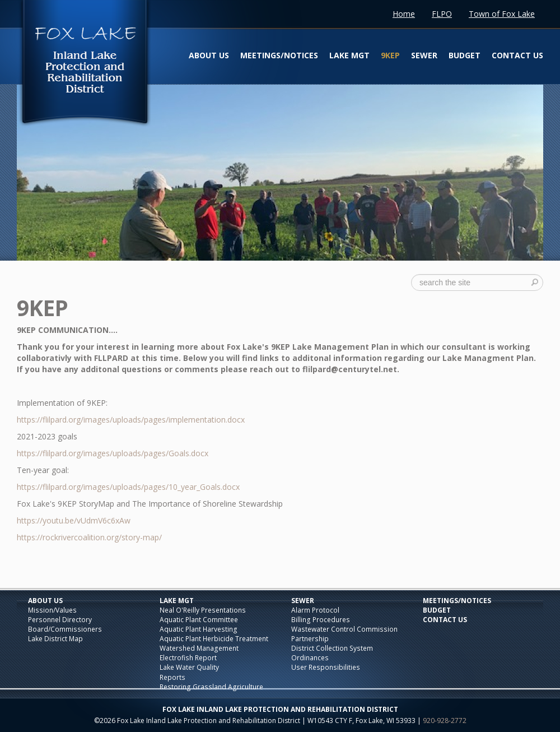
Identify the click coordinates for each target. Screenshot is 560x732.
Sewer (424, 55)
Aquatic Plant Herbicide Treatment (214, 639)
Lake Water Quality (189, 667)
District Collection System (332, 648)
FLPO (442, 14)
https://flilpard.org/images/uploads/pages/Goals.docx (113, 453)
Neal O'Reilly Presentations (203, 610)
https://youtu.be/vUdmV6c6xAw (74, 520)
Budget (465, 55)
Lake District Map (55, 639)
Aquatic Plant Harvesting (199, 629)
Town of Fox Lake (502, 14)
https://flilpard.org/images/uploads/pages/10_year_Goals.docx (128, 487)
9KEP (390, 55)
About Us (209, 55)
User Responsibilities (326, 667)
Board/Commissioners (65, 629)
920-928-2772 (445, 721)
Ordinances (310, 658)
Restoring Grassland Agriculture (211, 687)
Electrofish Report (188, 658)
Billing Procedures (321, 620)
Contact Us (517, 55)
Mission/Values (52, 610)
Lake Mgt (349, 55)
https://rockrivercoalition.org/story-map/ (89, 537)
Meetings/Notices (279, 55)
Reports (172, 677)
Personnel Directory (60, 620)
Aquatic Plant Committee (199, 620)
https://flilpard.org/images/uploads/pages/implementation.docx (131, 420)
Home (404, 14)
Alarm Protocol (315, 610)
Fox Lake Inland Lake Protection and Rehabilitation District (85, 64)
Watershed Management (199, 648)
